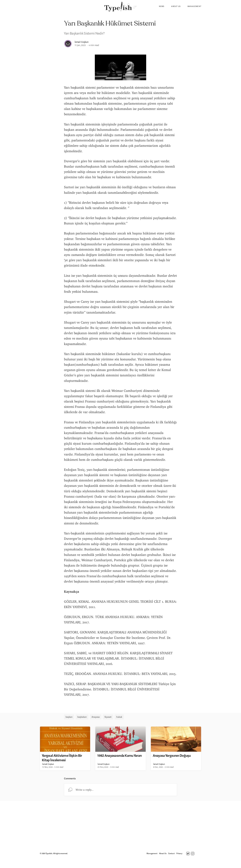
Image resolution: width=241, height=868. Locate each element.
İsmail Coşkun (82, 42)
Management (194, 6)
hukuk (119, 717)
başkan (69, 717)
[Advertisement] (120, 825)
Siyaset (108, 717)
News (162, 6)
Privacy (179, 853)
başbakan (82, 717)
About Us (176, 6)
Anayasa (96, 717)
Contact (171, 853)
